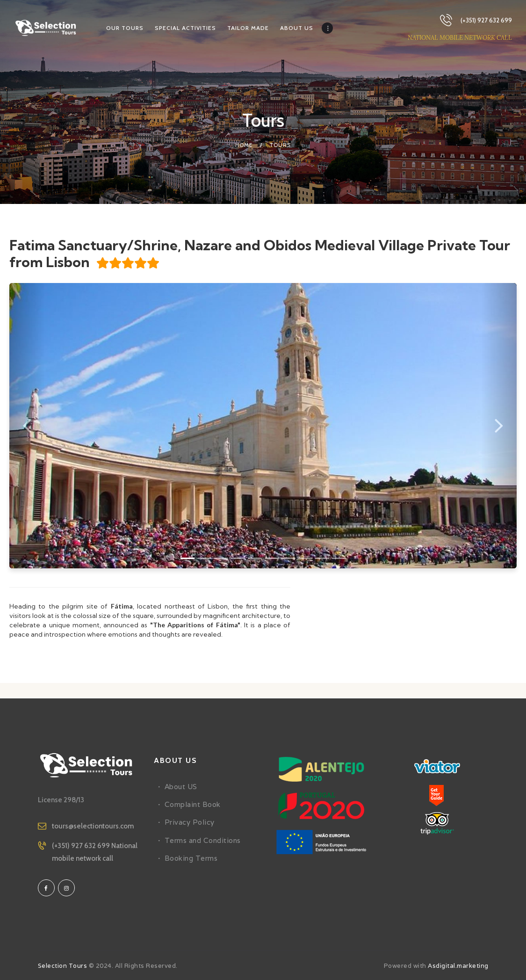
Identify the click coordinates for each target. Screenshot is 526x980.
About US (181, 787)
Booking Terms (191, 858)
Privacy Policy (190, 822)
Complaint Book (193, 804)
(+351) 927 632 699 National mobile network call (95, 852)
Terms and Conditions (203, 840)
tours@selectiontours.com (93, 826)
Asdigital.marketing (458, 966)
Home (244, 145)
